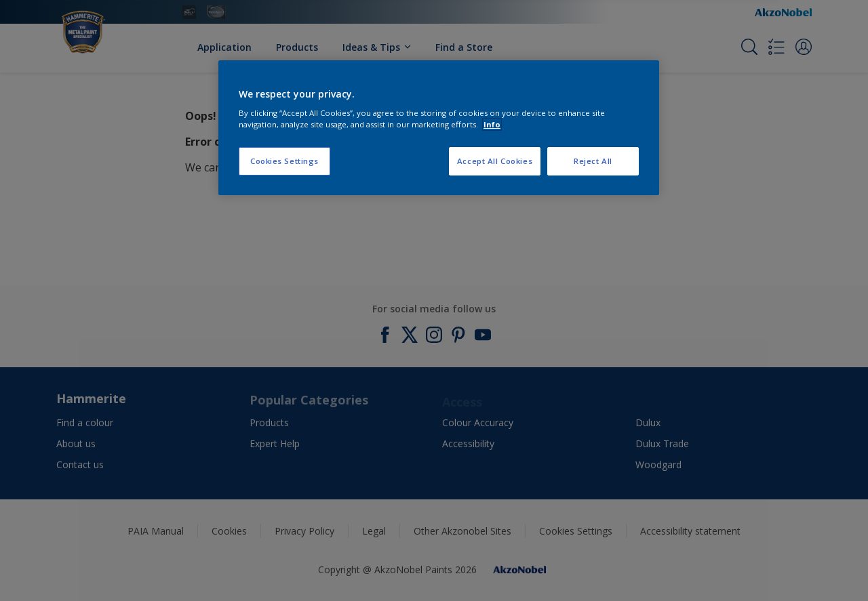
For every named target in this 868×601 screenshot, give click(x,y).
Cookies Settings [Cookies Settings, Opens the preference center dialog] (284, 161)
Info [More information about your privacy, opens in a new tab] (492, 124)
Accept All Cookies (495, 161)
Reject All (593, 161)
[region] (439, 128)
